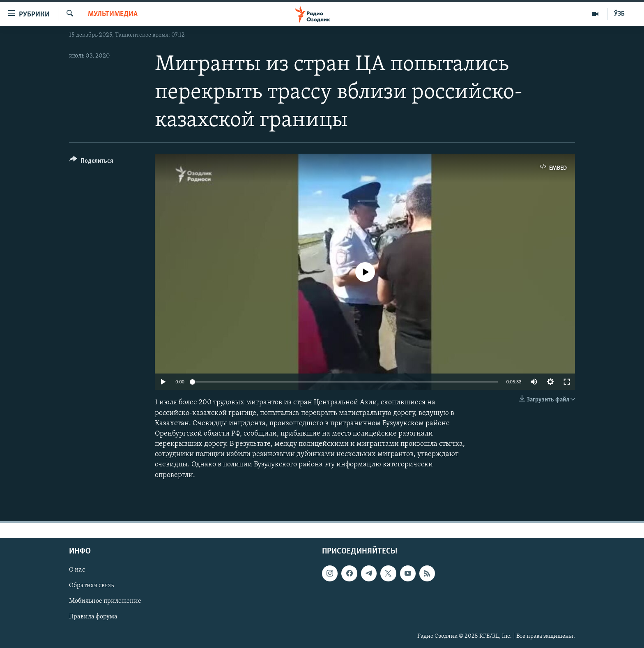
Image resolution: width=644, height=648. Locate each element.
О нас (77, 570)
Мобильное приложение (105, 601)
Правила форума (93, 617)
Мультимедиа (113, 14)
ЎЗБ (619, 14)
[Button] (91, 162)
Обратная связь (91, 586)
